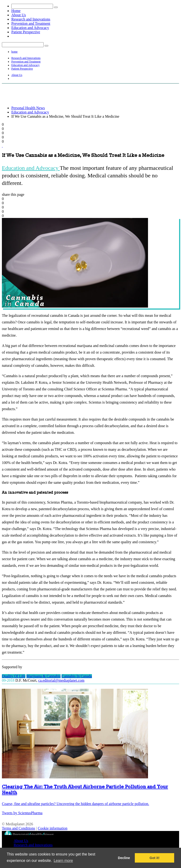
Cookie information (53, 828)
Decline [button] (124, 858)
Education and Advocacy (30, 28)
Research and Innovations (31, 19)
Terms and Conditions (19, 828)
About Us (19, 15)
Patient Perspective (26, 32)
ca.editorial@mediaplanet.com (61, 680)
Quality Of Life (14, 676)
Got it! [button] (155, 858)
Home (16, 11)
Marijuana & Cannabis (44, 676)
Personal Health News (28, 108)
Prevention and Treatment (31, 23)
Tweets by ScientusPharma (22, 813)
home (14, 52)
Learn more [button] (63, 861)
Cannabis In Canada (77, 676)
